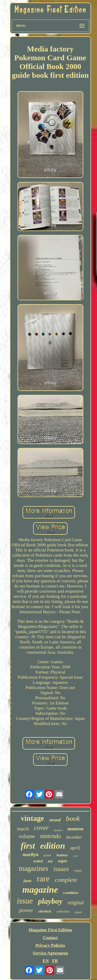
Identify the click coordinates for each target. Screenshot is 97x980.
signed (78, 912)
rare (43, 879)
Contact (50, 938)
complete (66, 880)
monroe (76, 829)
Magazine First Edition (50, 930)
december (74, 837)
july (50, 861)
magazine (40, 890)
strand (55, 820)
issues (61, 869)
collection (63, 911)
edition (53, 846)
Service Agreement (50, 953)
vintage (32, 818)
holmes (62, 855)
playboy (50, 901)
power (26, 910)
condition (71, 893)
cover (41, 828)
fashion (58, 830)
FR (55, 961)
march (23, 829)
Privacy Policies (50, 945)
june (28, 881)
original (76, 902)
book (73, 818)
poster (47, 855)
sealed (38, 861)
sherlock (45, 911)
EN (46, 961)
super (63, 861)
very (76, 856)
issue (25, 901)
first (28, 846)
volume (27, 836)
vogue (78, 870)
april (75, 848)
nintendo (51, 836)
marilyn (30, 855)
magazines (33, 868)
